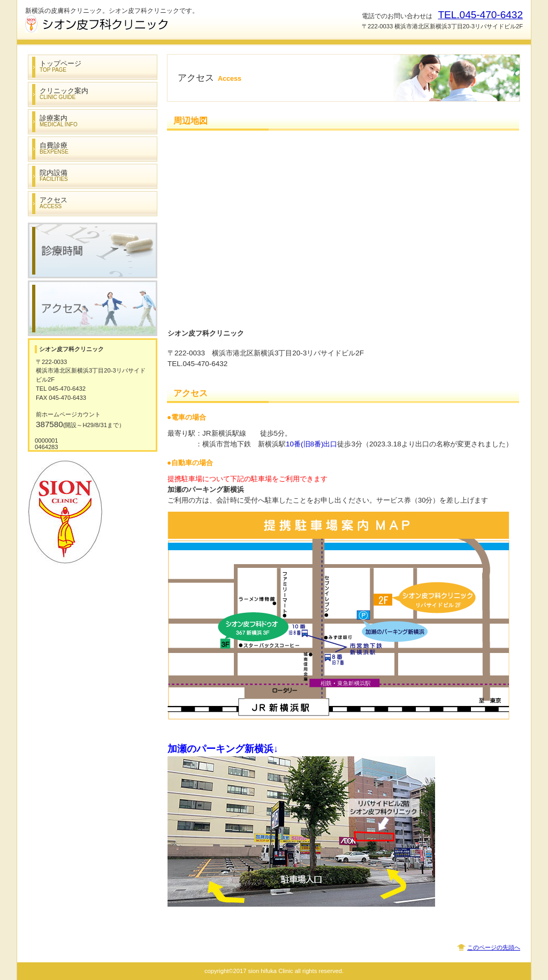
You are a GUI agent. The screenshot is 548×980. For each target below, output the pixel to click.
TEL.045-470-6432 (480, 15)
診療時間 (93, 250)
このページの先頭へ (494, 947)
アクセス (93, 308)
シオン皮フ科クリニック (132, 24)
